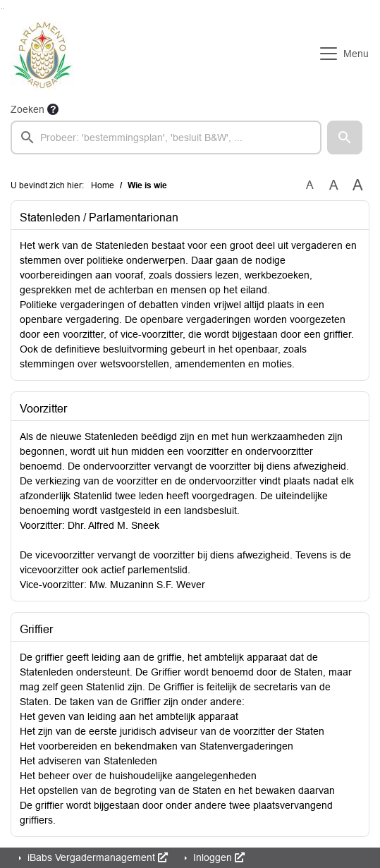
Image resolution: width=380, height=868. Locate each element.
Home (103, 185)
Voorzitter (43, 409)
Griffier (36, 629)
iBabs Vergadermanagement (96, 857)
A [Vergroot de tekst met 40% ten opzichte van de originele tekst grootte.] (358, 185)
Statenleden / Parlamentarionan (99, 218)
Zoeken (27, 109)
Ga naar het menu (4, 9)
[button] (345, 137)
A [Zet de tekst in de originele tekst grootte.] (310, 185)
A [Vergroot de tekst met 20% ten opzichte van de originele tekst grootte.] (334, 185)
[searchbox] (166, 137)
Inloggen (217, 857)
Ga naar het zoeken (2, 9)
